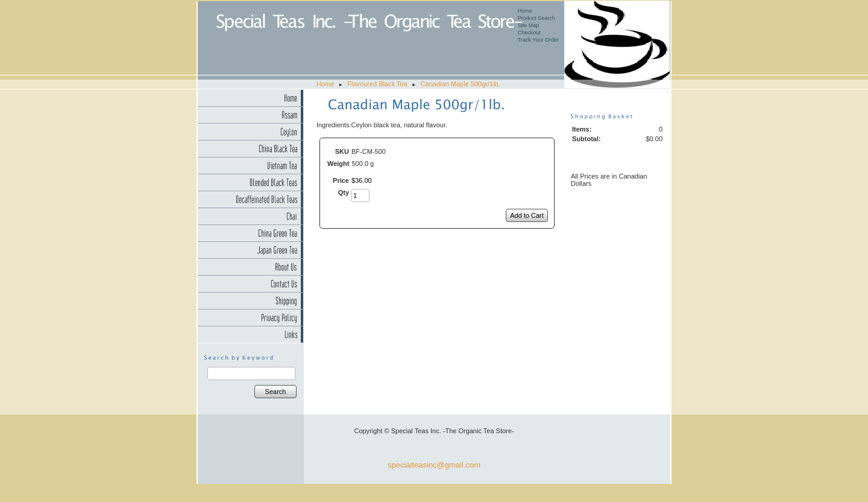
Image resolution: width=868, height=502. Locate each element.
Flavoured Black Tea (377, 84)
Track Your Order (538, 40)
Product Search (536, 18)
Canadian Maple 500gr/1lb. (461, 84)
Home (525, 11)
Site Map (529, 25)
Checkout (529, 33)
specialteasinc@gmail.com (434, 465)
